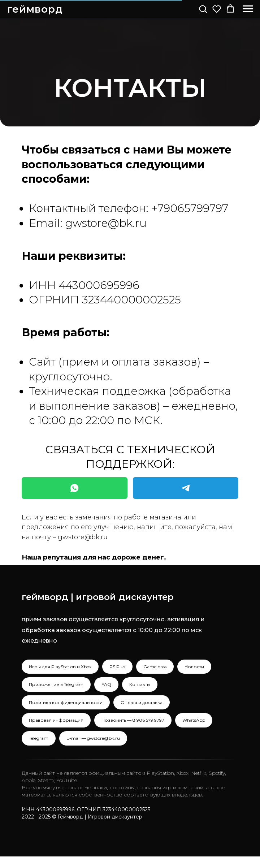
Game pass (155, 667)
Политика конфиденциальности (66, 702)
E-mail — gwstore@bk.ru (93, 738)
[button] (203, 9)
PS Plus (117, 667)
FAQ (106, 684)
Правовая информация (56, 720)
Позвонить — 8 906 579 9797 (133, 720)
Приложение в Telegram (56, 684)
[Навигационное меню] (248, 9)
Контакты (140, 684)
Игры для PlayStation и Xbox (60, 667)
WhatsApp (194, 720)
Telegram (39, 738)
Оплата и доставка (142, 702)
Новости (194, 667)
